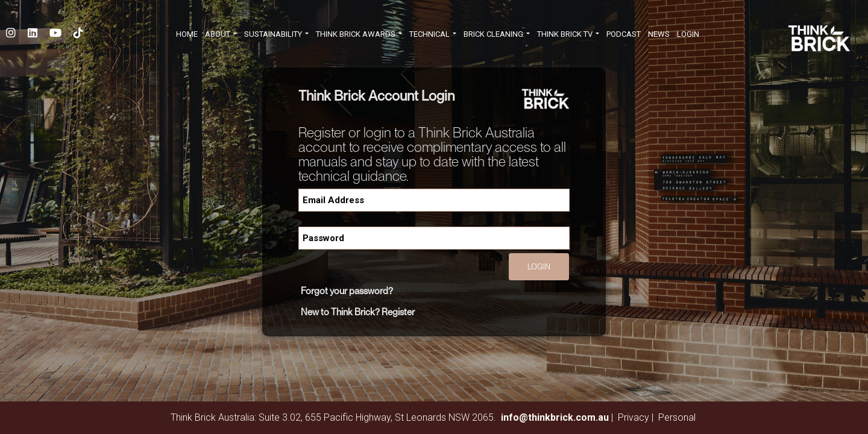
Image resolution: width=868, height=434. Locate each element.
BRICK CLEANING (497, 34)
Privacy (634, 417)
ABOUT (221, 34)
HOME (187, 34)
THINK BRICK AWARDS (359, 34)
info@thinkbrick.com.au (555, 417)
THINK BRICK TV (568, 34)
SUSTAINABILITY (276, 34)
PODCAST (624, 34)
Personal (677, 417)
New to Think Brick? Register (358, 312)
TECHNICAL (433, 34)
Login (688, 34)
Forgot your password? (347, 291)
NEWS (659, 34)
